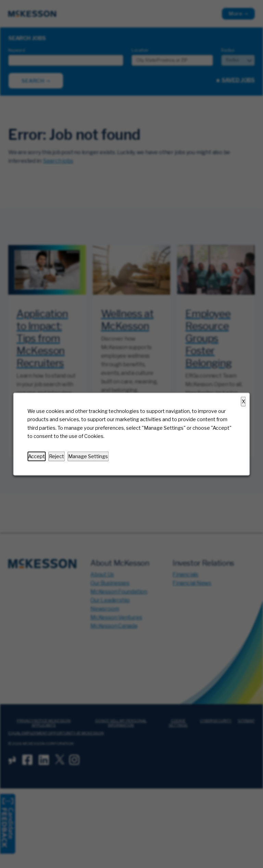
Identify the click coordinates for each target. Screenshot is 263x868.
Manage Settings (88, 456)
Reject (57, 456)
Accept (36, 456)
